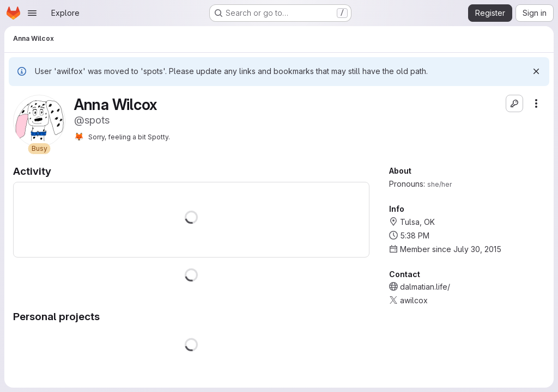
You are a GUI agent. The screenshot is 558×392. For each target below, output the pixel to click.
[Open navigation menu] (32, 13)
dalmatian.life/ (425, 287)
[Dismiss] (536, 71)
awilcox (414, 300)
